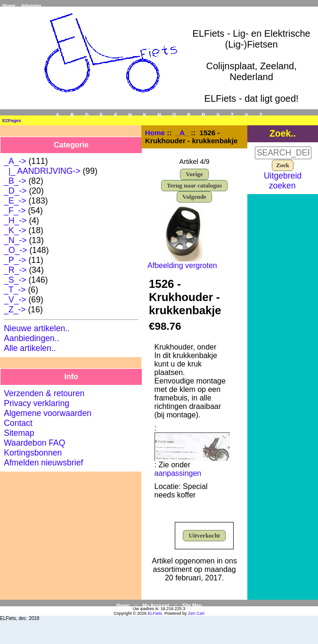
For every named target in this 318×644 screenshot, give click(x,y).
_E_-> (15, 201)
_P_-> (15, 260)
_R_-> (15, 270)
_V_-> (15, 300)
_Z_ (261, 115)
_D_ (87, 115)
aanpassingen (178, 473)
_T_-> (15, 290)
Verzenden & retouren (44, 393)
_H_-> (15, 220)
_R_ (204, 115)
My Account (156, 606)
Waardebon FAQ (34, 443)
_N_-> (15, 240)
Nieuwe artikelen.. (37, 328)
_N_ (159, 115)
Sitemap (19, 433)
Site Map (192, 606)
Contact (18, 423)
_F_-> (15, 211)
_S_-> (15, 280)
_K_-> (15, 230)
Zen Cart (196, 613)
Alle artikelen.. (30, 348)
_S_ (218, 115)
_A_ (182, 133)
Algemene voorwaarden (48, 413)
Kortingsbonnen (33, 453)
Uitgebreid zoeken (283, 181)
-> (15, 161)
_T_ (232, 115)
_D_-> (15, 191)
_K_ (145, 115)
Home (9, 6)
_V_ (246, 115)
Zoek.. (283, 133)
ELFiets (155, 613)
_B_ (72, 115)
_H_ (130, 115)
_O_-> (15, 250)
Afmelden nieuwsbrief (43, 463)
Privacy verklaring (37, 403)
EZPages (12, 120)
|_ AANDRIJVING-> (42, 171)
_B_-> (15, 181)
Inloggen (32, 6)
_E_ (101, 115)
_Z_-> (15, 310)
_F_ (116, 115)
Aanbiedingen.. (31, 338)
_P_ (189, 115)
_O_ (174, 115)
